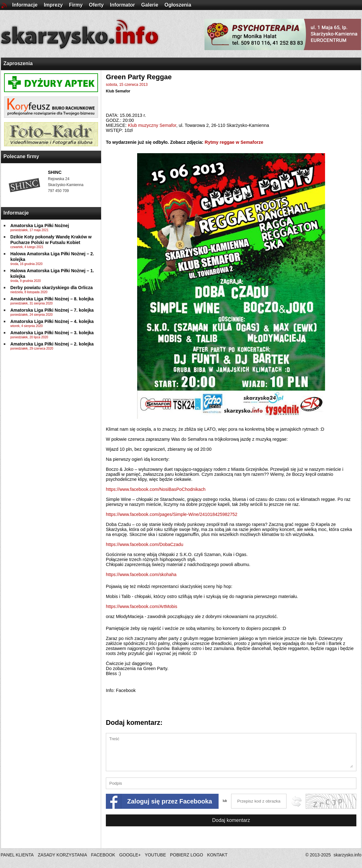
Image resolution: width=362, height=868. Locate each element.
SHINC (55, 172)
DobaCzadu (145, 544)
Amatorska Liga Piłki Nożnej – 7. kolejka (52, 310)
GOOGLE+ (130, 855)
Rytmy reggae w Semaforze (234, 142)
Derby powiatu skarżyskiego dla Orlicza (52, 288)
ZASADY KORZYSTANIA (62, 855)
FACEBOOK (103, 855)
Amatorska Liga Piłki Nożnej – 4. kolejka (52, 321)
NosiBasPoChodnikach (156, 489)
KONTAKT (217, 855)
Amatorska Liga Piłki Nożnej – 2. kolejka (52, 344)
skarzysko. (347, 855)
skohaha (141, 574)
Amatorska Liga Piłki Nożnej (40, 226)
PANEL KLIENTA (18, 855)
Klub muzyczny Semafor (152, 125)
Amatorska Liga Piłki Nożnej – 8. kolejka (52, 299)
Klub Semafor (118, 91)
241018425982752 (172, 514)
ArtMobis (142, 606)
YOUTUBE (155, 855)
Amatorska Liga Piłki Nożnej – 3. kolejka (52, 333)
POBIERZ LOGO (187, 855)
